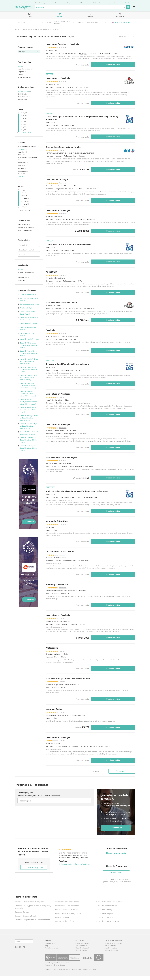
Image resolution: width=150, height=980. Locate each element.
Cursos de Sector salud (105, 917)
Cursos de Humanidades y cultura (68, 913)
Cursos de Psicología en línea (29, 339)
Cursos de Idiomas (62, 917)
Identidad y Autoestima (57, 521)
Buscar (128, 7)
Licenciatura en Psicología (58, 78)
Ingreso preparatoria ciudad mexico (29, 299)
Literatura (21, 168)
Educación (21, 152)
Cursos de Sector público (106, 913)
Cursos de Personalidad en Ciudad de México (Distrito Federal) (29, 353)
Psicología (21, 149)
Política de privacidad (82, 948)
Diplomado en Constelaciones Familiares (65, 147)
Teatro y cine (22, 171)
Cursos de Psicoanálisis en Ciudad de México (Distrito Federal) (29, 369)
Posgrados (71, 3)
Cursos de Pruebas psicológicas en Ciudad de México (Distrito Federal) (28, 402)
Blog (46, 946)
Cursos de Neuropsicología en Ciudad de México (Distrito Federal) (29, 426)
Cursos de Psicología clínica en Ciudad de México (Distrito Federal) (29, 361)
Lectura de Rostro (54, 709)
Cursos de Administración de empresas (30, 902)
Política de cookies (81, 950)
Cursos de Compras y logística (26, 916)
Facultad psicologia (26, 308)
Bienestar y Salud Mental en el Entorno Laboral (68, 364)
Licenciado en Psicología (57, 180)
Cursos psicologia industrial (29, 324)
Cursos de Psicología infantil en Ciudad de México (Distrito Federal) (29, 418)
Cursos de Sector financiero (107, 906)
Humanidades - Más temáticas (27, 158)
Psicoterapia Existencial (57, 584)
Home (17, 29)
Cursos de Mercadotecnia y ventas (109, 902)
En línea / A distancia (24, 272)
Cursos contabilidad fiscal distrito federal (28, 313)
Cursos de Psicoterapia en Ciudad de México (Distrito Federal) (29, 345)
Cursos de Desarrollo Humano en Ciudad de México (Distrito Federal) (28, 386)
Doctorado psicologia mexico (29, 304)
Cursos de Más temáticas (65, 921)
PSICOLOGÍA (51, 272)
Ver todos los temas (51, 948)
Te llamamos (116, 828)
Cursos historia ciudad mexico (27, 334)
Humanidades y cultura (25, 146)
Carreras (58, 3)
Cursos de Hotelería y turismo (67, 910)
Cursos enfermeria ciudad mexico (28, 329)
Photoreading (52, 648)
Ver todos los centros (111, 950)
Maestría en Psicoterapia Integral (61, 457)
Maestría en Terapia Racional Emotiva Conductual (69, 678)
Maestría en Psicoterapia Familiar (61, 302)
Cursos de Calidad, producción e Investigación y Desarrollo (33, 907)
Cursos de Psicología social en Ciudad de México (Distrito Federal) (29, 378)
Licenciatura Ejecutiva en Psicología (62, 44)
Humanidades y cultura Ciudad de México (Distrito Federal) (41, 29)
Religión (20, 165)
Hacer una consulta (116, 853)
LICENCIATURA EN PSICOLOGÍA (60, 552)
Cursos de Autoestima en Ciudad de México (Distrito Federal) (29, 440)
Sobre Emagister (50, 944)
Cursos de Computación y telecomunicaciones (32, 920)
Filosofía (20, 174)
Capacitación (112, 3)
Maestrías (84, 3)
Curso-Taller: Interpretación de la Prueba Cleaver (68, 244)
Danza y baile (22, 163)
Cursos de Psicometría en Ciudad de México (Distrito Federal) (29, 410)
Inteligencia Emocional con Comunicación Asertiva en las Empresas (77, 491)
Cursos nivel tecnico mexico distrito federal (29, 319)
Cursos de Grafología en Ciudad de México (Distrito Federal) (29, 448)
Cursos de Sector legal (105, 910)
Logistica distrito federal (28, 294)
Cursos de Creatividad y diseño (67, 902)
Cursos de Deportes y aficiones (67, 906)
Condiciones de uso (81, 946)
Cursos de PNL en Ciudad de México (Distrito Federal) (29, 433)
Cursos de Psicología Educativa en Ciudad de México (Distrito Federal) (28, 394)
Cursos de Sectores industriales (108, 921)
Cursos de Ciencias (22, 912)
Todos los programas (42, 3)
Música (20, 155)
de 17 (96, 771)
